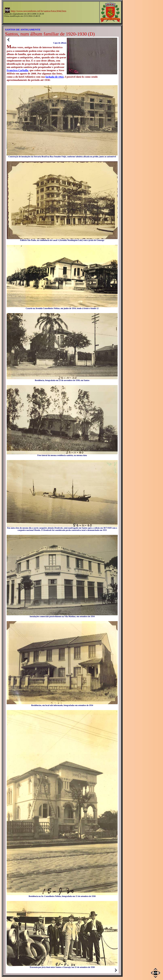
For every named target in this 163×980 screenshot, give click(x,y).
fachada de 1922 (54, 77)
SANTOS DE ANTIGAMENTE (23, 30)
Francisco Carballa (17, 70)
